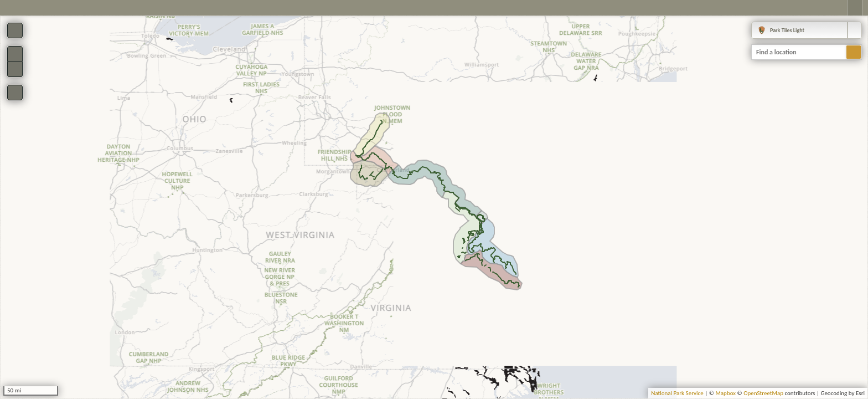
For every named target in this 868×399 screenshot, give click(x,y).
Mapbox (725, 393)
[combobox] (807, 30)
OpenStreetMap (763, 393)
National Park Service (677, 393)
